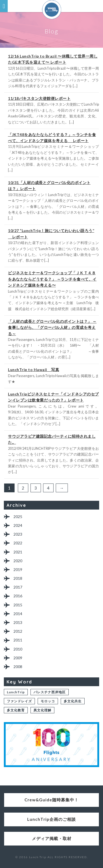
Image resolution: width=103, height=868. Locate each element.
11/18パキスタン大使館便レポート (39, 98)
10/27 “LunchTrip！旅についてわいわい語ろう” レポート (51, 234)
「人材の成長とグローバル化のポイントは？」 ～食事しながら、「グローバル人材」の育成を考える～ (52, 327)
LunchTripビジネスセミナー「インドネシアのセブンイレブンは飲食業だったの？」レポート (53, 397)
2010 (18, 649)
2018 (18, 578)
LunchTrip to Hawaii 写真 (34, 370)
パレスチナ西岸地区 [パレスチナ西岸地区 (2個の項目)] (50, 692)
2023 (18, 534)
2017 (18, 587)
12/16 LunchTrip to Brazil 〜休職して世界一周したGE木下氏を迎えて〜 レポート (53, 59)
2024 (18, 525)
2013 (18, 622)
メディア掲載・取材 (52, 838)
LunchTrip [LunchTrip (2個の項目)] (16, 692)
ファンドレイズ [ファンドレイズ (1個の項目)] (19, 701)
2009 (18, 658)
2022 (18, 543)
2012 (18, 631)
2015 (18, 605)
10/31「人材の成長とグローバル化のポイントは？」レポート (49, 186)
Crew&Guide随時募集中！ (51, 800)
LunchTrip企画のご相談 (51, 819)
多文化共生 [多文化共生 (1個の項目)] (73, 701)
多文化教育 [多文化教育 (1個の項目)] (16, 710)
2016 (18, 596)
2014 (18, 614)
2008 (18, 667)
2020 (18, 561)
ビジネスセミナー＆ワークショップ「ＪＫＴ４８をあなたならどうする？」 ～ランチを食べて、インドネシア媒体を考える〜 (52, 279)
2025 (18, 517)
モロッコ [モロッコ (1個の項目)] (48, 701)
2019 (18, 569)
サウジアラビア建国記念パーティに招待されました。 (52, 439)
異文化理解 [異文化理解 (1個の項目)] (42, 710)
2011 (18, 640)
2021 (18, 552)
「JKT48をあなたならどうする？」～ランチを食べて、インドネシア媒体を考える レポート (52, 138)
